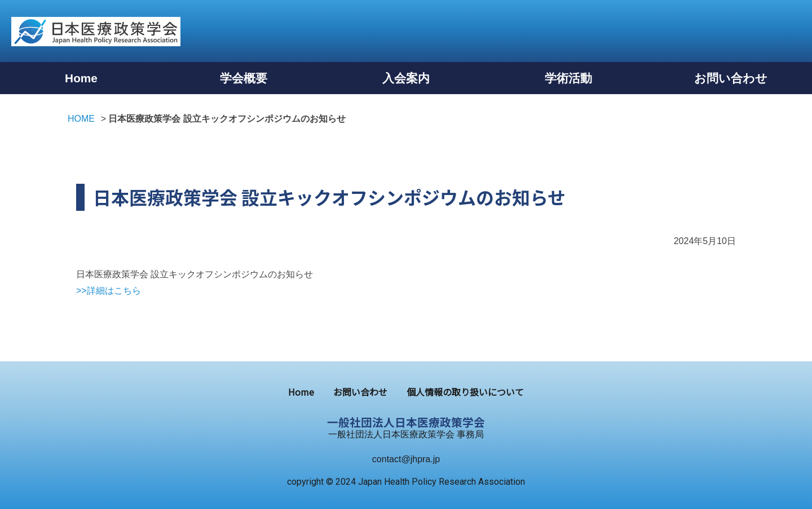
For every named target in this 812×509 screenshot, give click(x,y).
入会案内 (406, 78)
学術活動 (568, 78)
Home (81, 78)
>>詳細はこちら (109, 291)
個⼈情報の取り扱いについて (465, 392)
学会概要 (244, 78)
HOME (81, 119)
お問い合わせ (731, 78)
